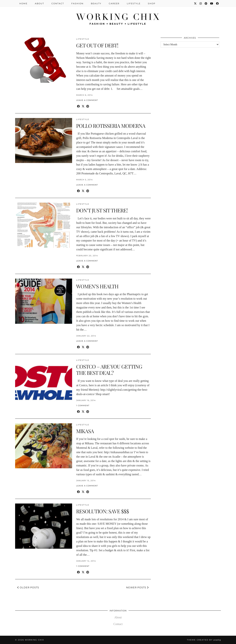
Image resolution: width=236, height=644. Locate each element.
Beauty (96, 4)
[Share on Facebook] (78, 106)
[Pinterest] (206, 4)
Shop (152, 4)
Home (23, 4)
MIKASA (85, 431)
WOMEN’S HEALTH (97, 286)
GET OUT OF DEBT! (97, 45)
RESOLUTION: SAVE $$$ (103, 511)
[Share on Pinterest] (88, 106)
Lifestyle (134, 4)
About (39, 4)
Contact (58, 4)
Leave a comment (87, 100)
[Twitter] (195, 4)
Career (114, 4)
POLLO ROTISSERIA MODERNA (111, 126)
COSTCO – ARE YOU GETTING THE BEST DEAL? (109, 370)
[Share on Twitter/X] (83, 106)
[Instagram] (201, 4)
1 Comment (83, 406)
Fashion (77, 4)
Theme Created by (204, 640)
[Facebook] (218, 4)
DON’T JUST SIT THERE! (102, 210)
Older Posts (28, 587)
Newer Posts (137, 587)
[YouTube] (212, 4)
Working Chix (34, 640)
